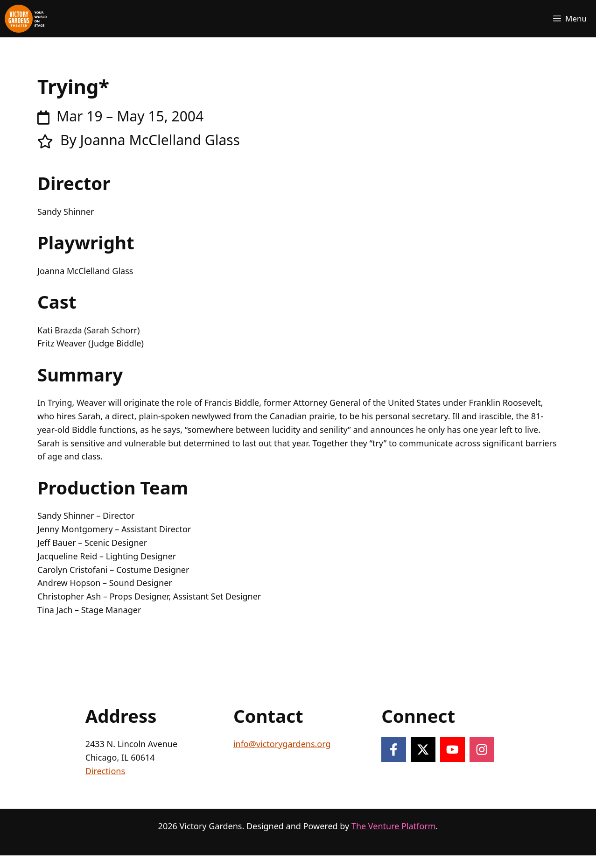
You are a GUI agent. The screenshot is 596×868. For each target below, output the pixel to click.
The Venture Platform (394, 826)
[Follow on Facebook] (394, 750)
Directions (105, 771)
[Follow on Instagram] (482, 750)
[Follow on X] (423, 750)
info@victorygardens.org (282, 744)
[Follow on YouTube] (452, 750)
